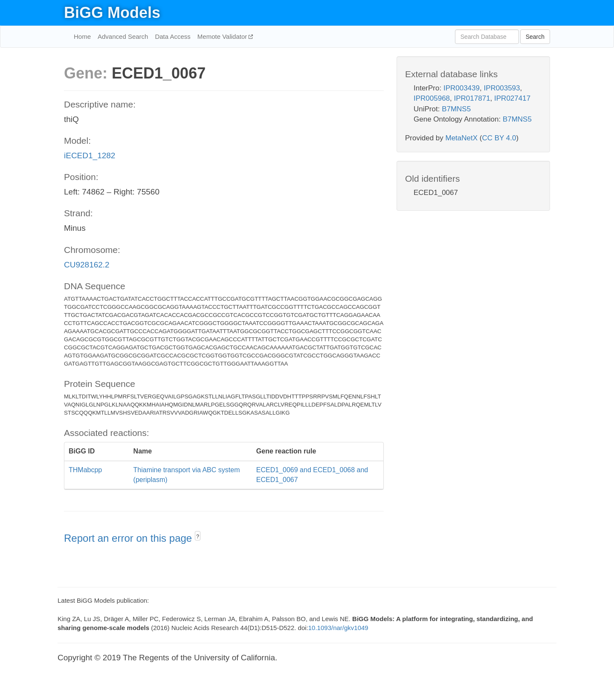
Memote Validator (223, 36)
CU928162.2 (87, 265)
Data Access (172, 36)
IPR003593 (502, 88)
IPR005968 (432, 98)
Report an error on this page (129, 538)
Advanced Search (123, 36)
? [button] (198, 537)
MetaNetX (462, 138)
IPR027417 (512, 98)
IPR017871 (472, 98)
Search (535, 37)
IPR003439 (462, 88)
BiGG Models (112, 13)
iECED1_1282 (90, 155)
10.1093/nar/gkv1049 (338, 628)
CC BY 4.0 (499, 138)
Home (82, 36)
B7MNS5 (456, 109)
